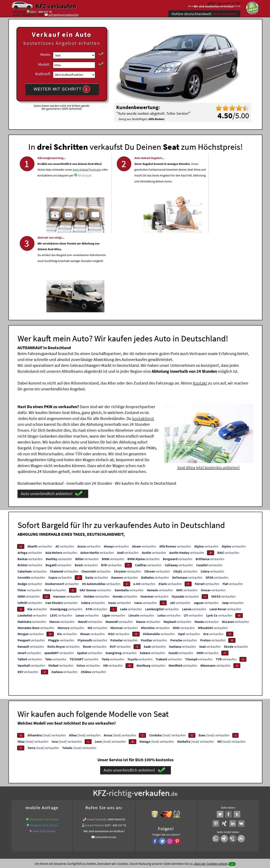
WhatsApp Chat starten (44, 738)
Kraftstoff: (43, 74)
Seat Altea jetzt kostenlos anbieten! (209, 386)
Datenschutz (110, 827)
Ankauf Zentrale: (97, 738)
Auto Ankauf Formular (51, 184)
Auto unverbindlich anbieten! (52, 413)
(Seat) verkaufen (47, 654)
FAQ (165, 827)
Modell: (44, 64)
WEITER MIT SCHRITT (62, 89)
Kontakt (200, 302)
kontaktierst (143, 337)
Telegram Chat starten (44, 744)
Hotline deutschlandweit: (204, 14)
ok (232, 864)
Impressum (154, 827)
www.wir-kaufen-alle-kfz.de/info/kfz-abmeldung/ (110, 788)
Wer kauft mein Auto (98, 783)
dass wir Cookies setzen (211, 864)
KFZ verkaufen (56, 6)
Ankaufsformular (106, 756)
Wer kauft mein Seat (237, 788)
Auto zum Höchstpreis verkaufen (164, 788)
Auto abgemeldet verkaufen (60, 788)
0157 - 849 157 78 (41, 12)
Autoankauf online (154, 783)
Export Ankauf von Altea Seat (205, 788)
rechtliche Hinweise (132, 827)
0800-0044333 (117, 738)
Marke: (46, 54)
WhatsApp (69, 190)
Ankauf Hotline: (94, 744)
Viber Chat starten (44, 750)
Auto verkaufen (177, 783)
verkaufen (40, 465)
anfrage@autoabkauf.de (63, 15)
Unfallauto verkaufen (126, 783)
